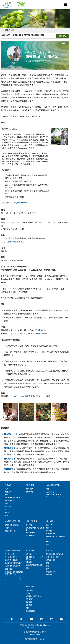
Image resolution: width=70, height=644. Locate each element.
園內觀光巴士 (9, 501)
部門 (48, 569)
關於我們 (50, 551)
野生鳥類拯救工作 (11, 560)
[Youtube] (30, 619)
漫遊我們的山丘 (10, 531)
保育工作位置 (51, 560)
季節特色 (8, 513)
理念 (48, 489)
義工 (27, 568)
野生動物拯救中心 (11, 554)
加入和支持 (30, 551)
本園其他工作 (51, 572)
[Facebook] (10, 619)
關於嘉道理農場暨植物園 (55, 554)
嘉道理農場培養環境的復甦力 (35, 529)
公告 (6, 510)
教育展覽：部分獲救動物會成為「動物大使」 (14, 573)
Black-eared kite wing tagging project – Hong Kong (13, 579)
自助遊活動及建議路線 (13, 498)
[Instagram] (20, 619)
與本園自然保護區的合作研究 (56, 538)
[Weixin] (60, 619)
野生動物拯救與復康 (12, 551)
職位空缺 (29, 554)
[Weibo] (49, 619)
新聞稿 (28, 593)
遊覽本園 (8, 485)
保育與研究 (50, 521)
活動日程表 (29, 489)
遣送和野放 (9, 569)
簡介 (6, 489)
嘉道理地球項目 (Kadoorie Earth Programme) (55, 496)
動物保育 (49, 525)
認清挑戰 (29, 525)
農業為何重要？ (31, 533)
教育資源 (29, 602)
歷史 (48, 563)
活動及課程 (30, 485)
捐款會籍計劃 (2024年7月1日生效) (35, 558)
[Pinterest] (40, 619)
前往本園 (8, 507)
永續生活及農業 (31, 521)
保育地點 (49, 531)
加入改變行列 (30, 536)
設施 (48, 545)
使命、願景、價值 (52, 557)
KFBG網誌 (29, 590)
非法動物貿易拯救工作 (13, 566)
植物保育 (49, 528)
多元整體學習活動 (53, 485)
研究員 (49, 542)
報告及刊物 (29, 599)
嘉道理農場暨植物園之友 (34, 565)
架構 (48, 566)
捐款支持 (29, 562)
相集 (6, 516)
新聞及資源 (30, 587)
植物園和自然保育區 (12, 521)
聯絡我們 (49, 575)
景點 (6, 495)
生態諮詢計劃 (51, 534)
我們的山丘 (9, 528)
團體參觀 (8, 492)
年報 (27, 608)
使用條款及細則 (35, 635)
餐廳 (6, 504)
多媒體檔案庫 (30, 611)
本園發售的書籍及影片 (33, 596)
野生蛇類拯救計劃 (11, 557)
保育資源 (29, 605)
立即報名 (62, 36)
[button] (66, 5)
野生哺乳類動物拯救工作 (13, 563)
